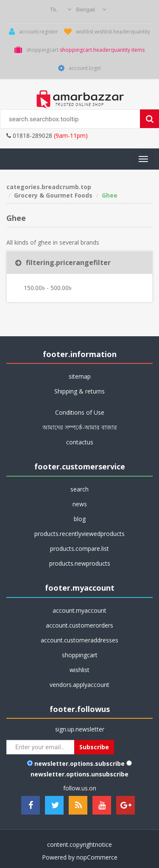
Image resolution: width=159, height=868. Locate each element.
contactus (80, 442)
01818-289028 (29, 135)
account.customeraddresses (79, 640)
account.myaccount (79, 610)
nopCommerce (97, 857)
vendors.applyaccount (79, 685)
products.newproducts (80, 563)
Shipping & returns (79, 391)
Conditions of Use (80, 412)
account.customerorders (79, 625)
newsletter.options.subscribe (79, 763)
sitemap (80, 376)
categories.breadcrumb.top (49, 187)
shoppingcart (80, 655)
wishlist (79, 670)
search (79, 489)
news (80, 504)
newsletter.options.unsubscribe (79, 774)
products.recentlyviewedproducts (79, 534)
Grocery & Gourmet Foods (53, 195)
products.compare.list (79, 548)
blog (80, 519)
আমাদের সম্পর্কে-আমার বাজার (80, 427)
